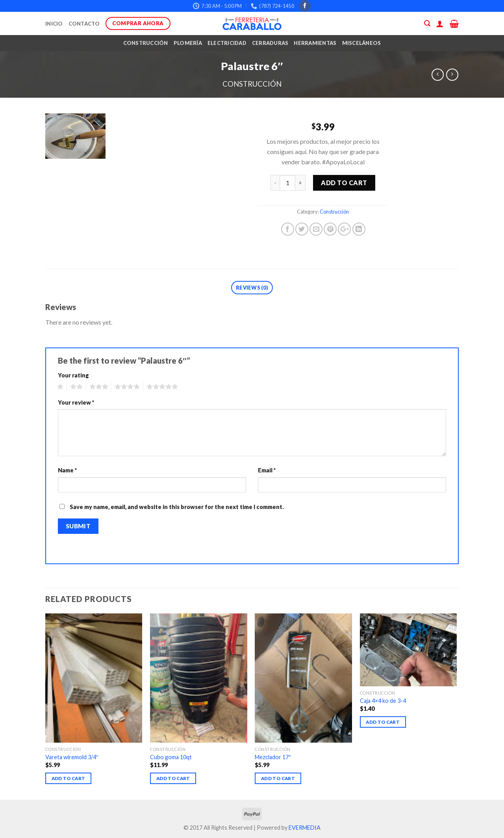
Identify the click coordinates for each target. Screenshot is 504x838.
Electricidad (227, 43)
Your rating (73, 375)
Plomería (188, 43)
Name (67, 470)
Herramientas (315, 43)
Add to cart (344, 183)
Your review (76, 402)
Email (267, 470)
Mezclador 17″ (273, 757)
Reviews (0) (252, 288)
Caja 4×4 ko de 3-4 (383, 701)
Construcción (146, 43)
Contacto (84, 24)
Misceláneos (362, 43)
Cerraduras (270, 43)
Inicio (54, 24)
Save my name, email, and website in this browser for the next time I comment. (177, 507)
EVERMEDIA (305, 828)
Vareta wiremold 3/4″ (72, 757)
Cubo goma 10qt (171, 757)
